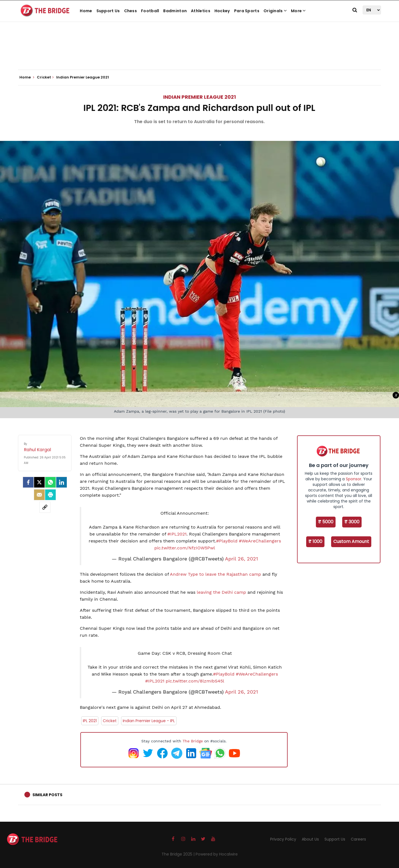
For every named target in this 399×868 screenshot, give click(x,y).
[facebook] (28, 482)
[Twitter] (39, 482)
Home (86, 11)
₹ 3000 (352, 522)
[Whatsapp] (50, 482)
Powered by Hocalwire (217, 854)
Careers (358, 839)
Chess (131, 11)
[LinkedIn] (62, 482)
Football (150, 11)
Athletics (201, 11)
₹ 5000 (326, 522)
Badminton (175, 11)
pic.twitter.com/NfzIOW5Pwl (185, 548)
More (298, 11)
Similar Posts (47, 795)
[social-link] (45, 507)
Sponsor (354, 479)
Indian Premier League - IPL (149, 721)
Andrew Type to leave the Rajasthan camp (215, 574)
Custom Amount (351, 541)
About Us (310, 839)
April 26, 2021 (241, 559)
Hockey (222, 11)
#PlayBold (227, 541)
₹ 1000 (315, 541)
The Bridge (193, 741)
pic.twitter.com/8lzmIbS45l (195, 681)
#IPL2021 (177, 534)
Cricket (110, 721)
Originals (275, 11)
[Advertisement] (199, 53)
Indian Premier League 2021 (199, 97)
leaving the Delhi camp (221, 592)
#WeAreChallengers (260, 541)
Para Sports (247, 11)
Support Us (108, 11)
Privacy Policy (283, 839)
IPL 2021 (90, 721)
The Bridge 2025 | (179, 854)
